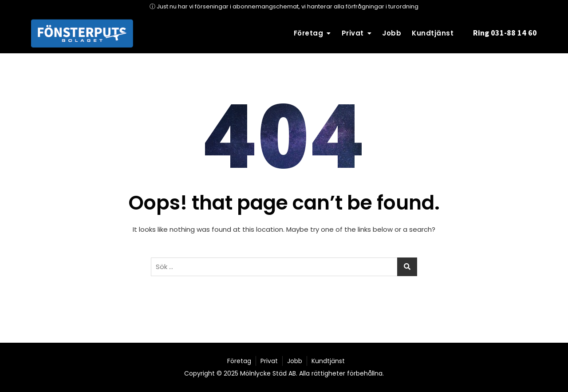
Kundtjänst (433, 33)
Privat (353, 33)
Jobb (392, 33)
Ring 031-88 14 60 (505, 33)
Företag (309, 33)
